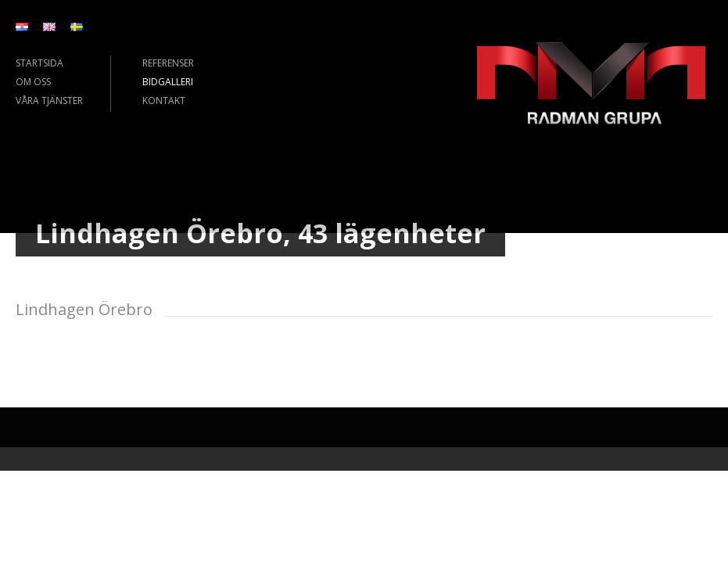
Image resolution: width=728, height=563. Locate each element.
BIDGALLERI (168, 82)
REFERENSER (168, 63)
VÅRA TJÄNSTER (49, 100)
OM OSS (33, 82)
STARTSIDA (39, 63)
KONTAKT (164, 100)
